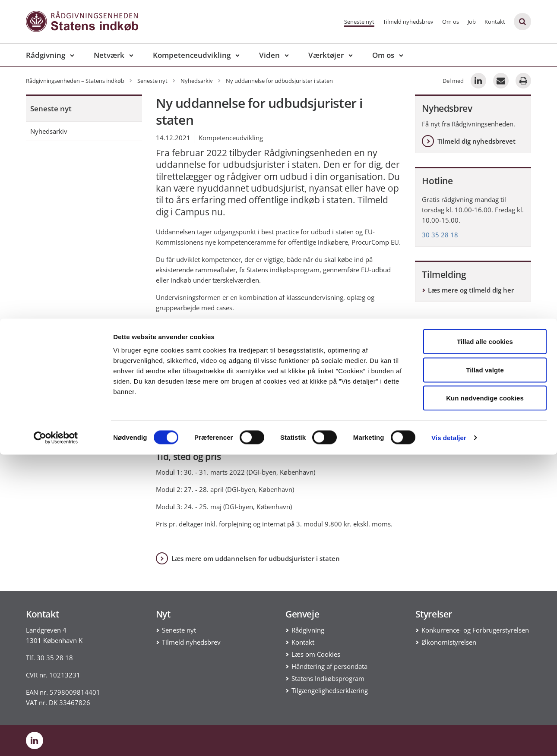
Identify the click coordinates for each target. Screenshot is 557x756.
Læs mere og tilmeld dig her (471, 290)
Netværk (109, 55)
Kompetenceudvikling (192, 55)
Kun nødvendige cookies (485, 699)
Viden (269, 55)
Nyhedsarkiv (49, 131)
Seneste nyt (359, 22)
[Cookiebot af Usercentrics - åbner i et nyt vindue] (56, 739)
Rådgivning (46, 55)
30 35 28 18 (440, 235)
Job (472, 22)
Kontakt (495, 22)
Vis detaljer (449, 739)
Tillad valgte (485, 671)
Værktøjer (326, 55)
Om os (451, 22)
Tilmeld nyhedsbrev (408, 22)
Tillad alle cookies (485, 643)
